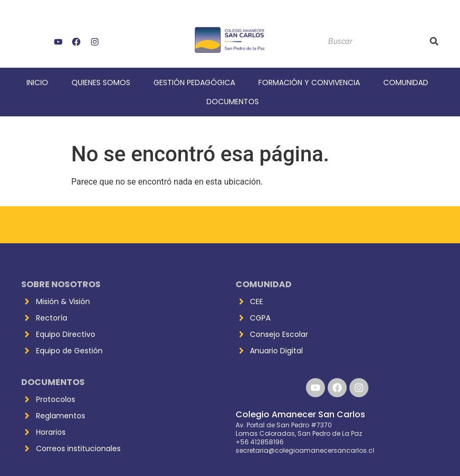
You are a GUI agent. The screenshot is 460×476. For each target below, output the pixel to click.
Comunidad (406, 83)
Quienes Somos (101, 83)
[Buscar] (373, 42)
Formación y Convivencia (309, 83)
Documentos (233, 102)
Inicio (37, 83)
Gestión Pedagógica (194, 83)
